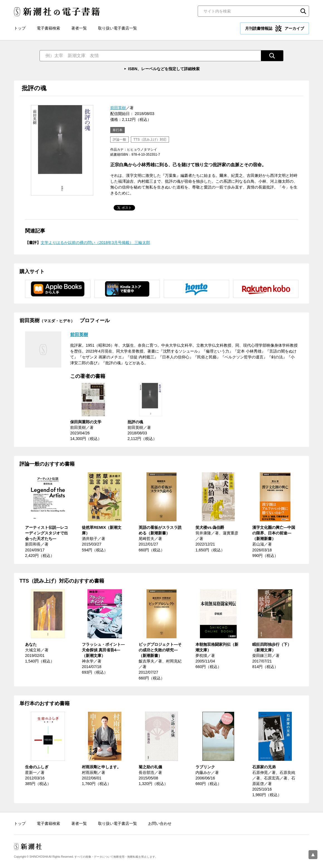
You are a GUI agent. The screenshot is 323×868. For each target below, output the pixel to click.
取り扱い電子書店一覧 (118, 28)
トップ (20, 28)
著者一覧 (79, 28)
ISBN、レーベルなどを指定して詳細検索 (164, 69)
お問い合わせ (160, 823)
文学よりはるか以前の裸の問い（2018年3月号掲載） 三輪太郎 (95, 243)
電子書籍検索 (48, 28)
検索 (303, 11)
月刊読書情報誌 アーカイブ (275, 28)
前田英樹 (118, 108)
